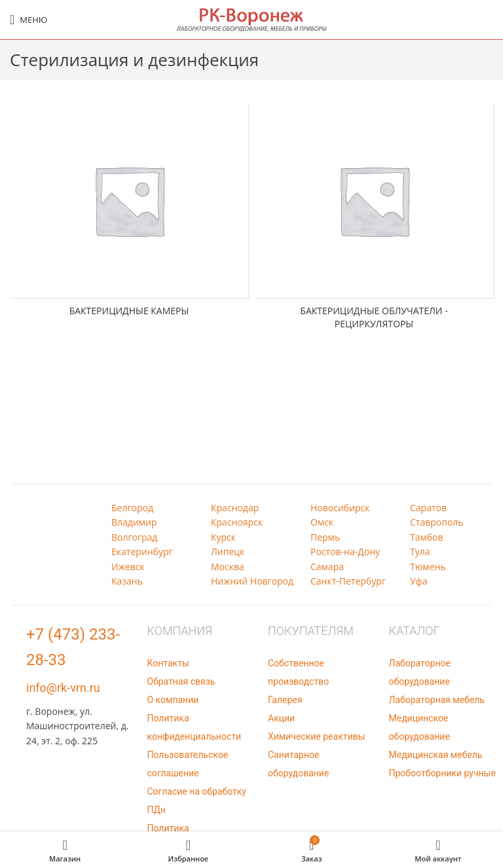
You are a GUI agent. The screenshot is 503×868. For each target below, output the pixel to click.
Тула (420, 552)
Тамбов (427, 537)
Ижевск (128, 567)
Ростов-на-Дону (345, 552)
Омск (322, 522)
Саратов (428, 508)
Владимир (134, 522)
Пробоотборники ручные (442, 773)
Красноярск (237, 522)
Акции (281, 718)
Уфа (419, 581)
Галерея (285, 700)
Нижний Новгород (252, 581)
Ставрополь (437, 522)
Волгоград (134, 537)
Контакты (168, 663)
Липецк (228, 552)
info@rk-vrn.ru (63, 688)
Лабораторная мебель (437, 700)
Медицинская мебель (436, 755)
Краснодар (235, 508)
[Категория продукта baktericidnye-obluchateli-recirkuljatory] (374, 220)
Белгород (132, 508)
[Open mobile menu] (28, 20)
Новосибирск (340, 508)
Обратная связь (181, 681)
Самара (327, 567)
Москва (228, 567)
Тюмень (428, 567)
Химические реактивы (316, 736)
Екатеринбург (142, 552)
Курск (223, 537)
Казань (127, 581)
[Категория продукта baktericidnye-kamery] (129, 213)
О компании (173, 700)
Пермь (325, 537)
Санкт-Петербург (348, 581)
